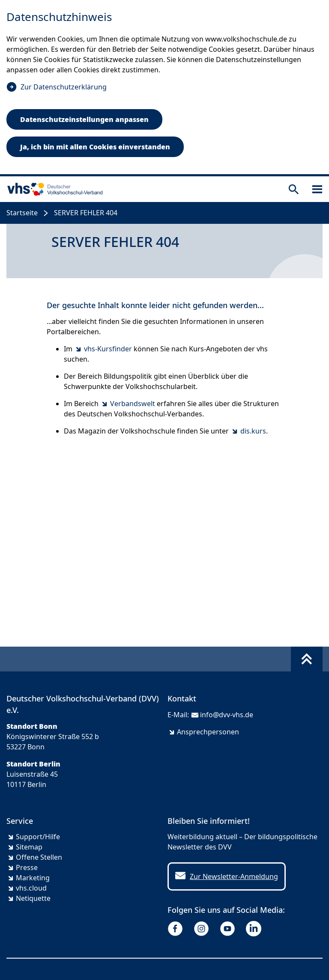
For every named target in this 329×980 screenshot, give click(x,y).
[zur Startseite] (53, 189)
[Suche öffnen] (294, 189)
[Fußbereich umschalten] (307, 659)
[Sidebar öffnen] (317, 189)
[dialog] (164, 88)
